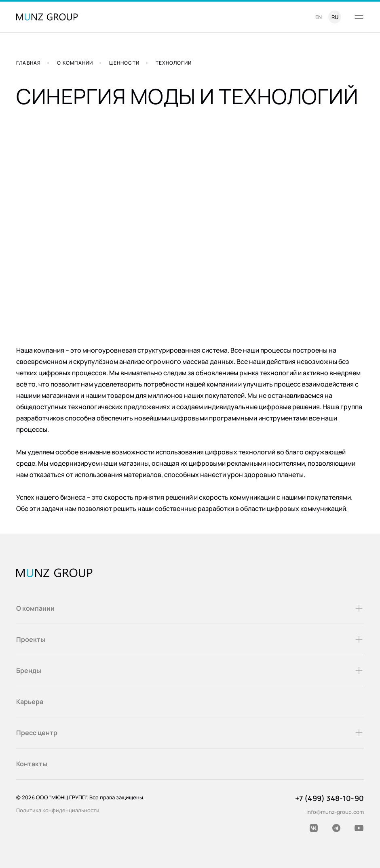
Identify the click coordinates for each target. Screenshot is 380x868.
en (319, 17)
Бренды (190, 670)
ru (335, 17)
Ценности (124, 63)
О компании (75, 63)
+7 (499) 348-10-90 (329, 798)
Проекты (190, 639)
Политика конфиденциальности (58, 810)
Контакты (32, 764)
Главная (28, 63)
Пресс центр (190, 733)
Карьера (30, 702)
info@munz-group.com (335, 812)
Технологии (174, 63)
